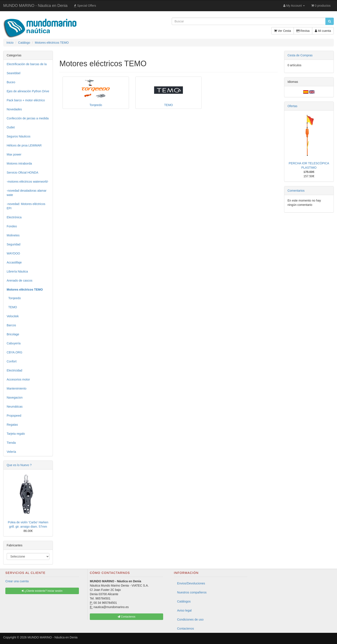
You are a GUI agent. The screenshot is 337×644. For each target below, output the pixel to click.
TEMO (12, 307)
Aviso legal (184, 610)
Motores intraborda (19, 163)
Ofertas (293, 106)
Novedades (14, 109)
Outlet (11, 127)
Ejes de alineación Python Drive (28, 91)
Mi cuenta (323, 31)
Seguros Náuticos (19, 136)
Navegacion (15, 397)
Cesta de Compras (300, 55)
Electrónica (14, 217)
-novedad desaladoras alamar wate (27, 193)
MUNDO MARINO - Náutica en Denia (35, 6)
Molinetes (13, 235)
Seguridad (14, 244)
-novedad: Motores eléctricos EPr (26, 206)
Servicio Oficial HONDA (22, 173)
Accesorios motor (18, 379)
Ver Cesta (282, 31)
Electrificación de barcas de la (27, 64)
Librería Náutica (17, 271)
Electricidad (14, 370)
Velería (11, 452)
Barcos (11, 325)
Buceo (11, 82)
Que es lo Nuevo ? (19, 465)
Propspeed (14, 416)
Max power (14, 154)
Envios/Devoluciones (191, 583)
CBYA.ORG (15, 352)
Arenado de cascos (20, 280)
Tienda (11, 443)
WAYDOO (13, 253)
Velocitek (13, 316)
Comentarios (296, 191)
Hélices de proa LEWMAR (24, 145)
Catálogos (184, 601)
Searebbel (14, 73)
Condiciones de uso (190, 619)
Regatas (12, 425)
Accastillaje (14, 262)
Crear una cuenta (17, 581)
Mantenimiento (17, 388)
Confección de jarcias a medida (28, 118)
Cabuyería (14, 343)
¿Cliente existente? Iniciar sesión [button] (42, 591)
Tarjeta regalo (16, 434)
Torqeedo (14, 298)
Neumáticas (15, 407)
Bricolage (13, 334)
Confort (12, 361)
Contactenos (186, 629)
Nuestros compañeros (192, 592)
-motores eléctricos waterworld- (28, 182)
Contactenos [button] (126, 617)
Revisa (303, 31)
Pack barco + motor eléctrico (26, 100)
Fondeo (12, 226)
